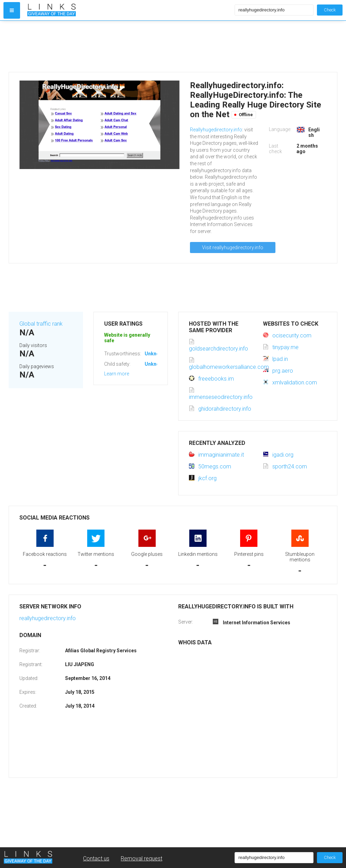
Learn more (117, 374)
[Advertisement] (129, 46)
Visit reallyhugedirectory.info (233, 248)
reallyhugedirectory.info (48, 618)
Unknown (155, 354)
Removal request (142, 858)
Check (330, 10)
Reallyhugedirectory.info (216, 130)
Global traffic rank (41, 324)
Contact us (96, 858)
